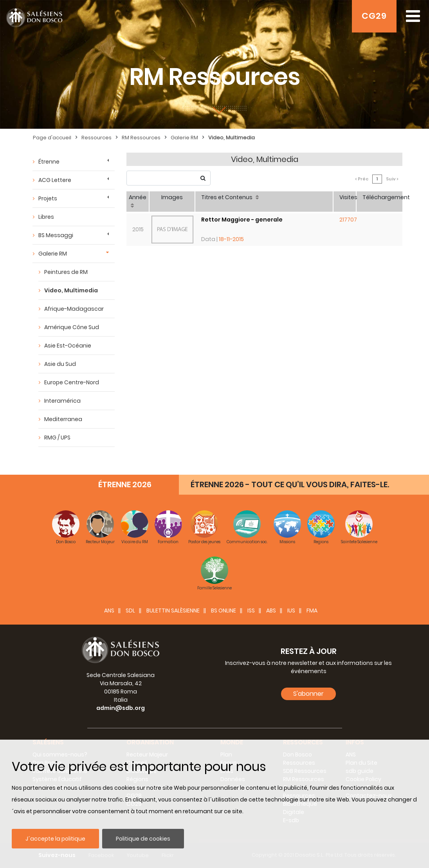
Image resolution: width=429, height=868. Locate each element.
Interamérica (62, 401)
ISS (251, 610)
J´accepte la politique (55, 839)
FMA (312, 610)
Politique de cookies (143, 839)
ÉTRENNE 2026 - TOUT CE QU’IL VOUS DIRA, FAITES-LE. (290, 484)
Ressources (96, 138)
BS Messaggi (56, 235)
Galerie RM (184, 138)
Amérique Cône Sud (72, 327)
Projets (48, 198)
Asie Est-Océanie (68, 346)
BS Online (224, 610)
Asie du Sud (60, 364)
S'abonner (308, 694)
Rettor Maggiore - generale (242, 220)
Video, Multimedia (232, 138)
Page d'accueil (52, 138)
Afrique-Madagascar (74, 309)
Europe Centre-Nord (72, 382)
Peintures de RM (66, 272)
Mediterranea (63, 419)
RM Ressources (141, 138)
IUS (291, 610)
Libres (46, 217)
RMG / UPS (57, 438)
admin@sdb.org (121, 708)
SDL (130, 610)
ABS (271, 610)
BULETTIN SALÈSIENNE (173, 610)
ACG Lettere (55, 180)
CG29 (374, 16)
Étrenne (49, 162)
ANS (109, 610)
